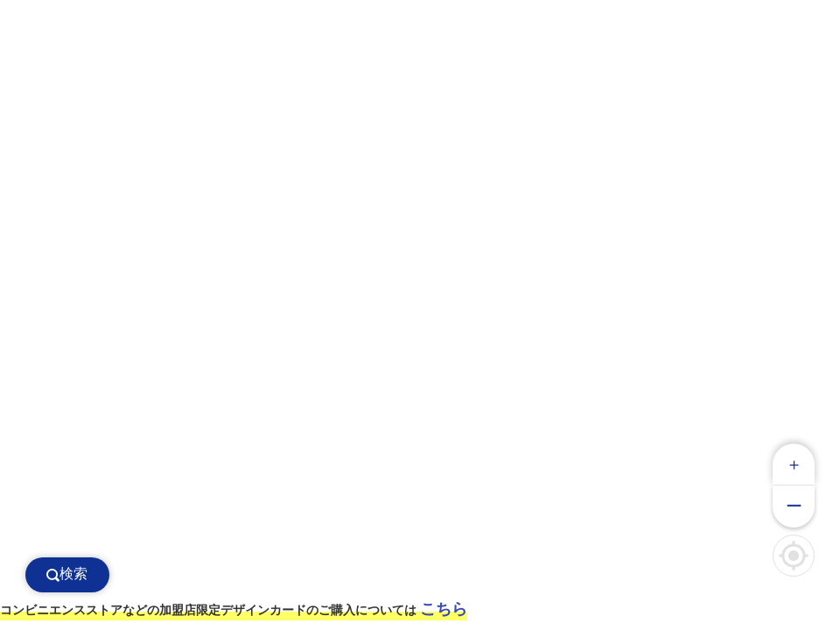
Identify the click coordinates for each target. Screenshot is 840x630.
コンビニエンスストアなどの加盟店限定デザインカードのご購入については (234, 609)
